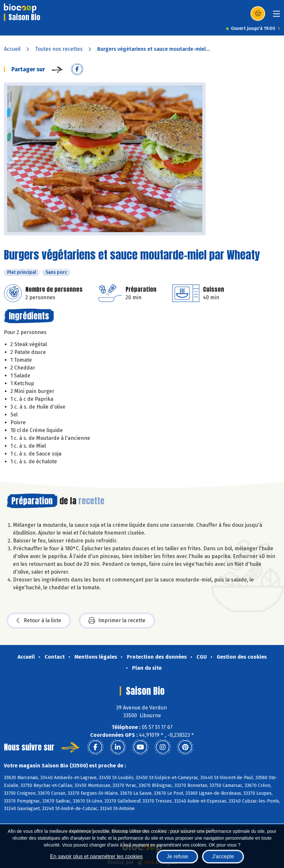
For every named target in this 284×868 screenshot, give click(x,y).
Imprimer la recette (117, 621)
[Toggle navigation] (277, 16)
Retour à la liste (39, 621)
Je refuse (177, 856)
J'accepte (223, 856)
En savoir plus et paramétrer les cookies (96, 856)
